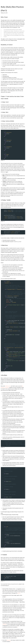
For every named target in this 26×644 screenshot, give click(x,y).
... (5, 341)
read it (19, 593)
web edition (4, 624)
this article (9, 640)
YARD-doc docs (8, 386)
